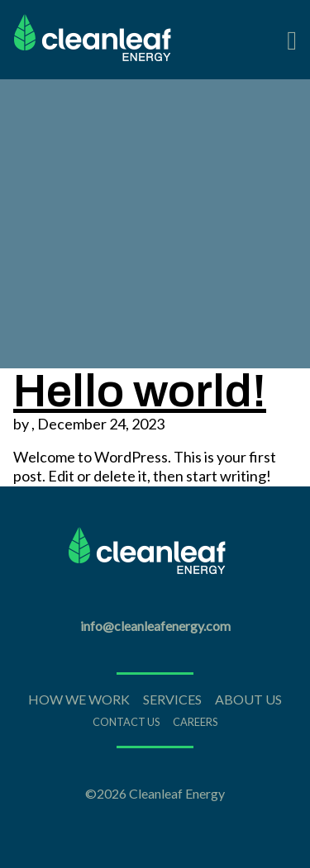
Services (172, 699)
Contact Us (126, 722)
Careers (195, 722)
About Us (248, 699)
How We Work (79, 699)
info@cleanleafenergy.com (155, 626)
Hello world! (140, 391)
